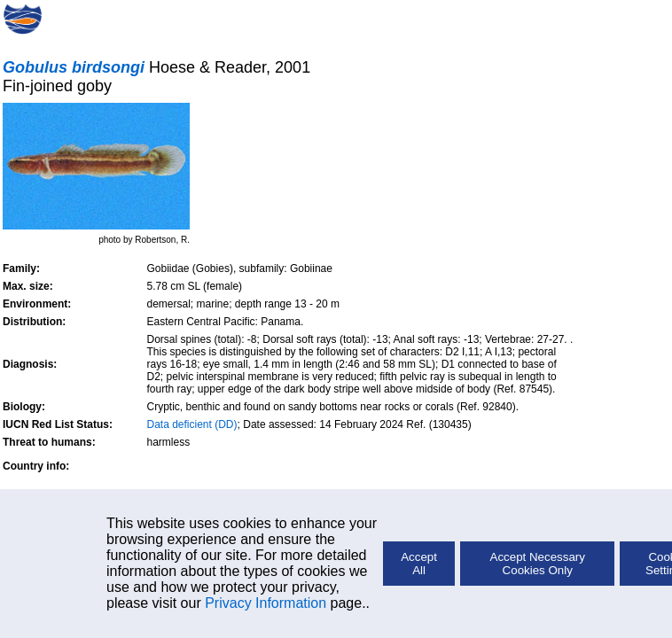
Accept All (419, 564)
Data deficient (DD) (192, 424)
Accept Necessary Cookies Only (538, 564)
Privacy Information (266, 603)
